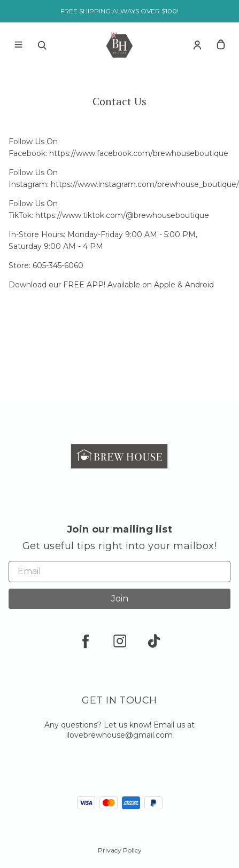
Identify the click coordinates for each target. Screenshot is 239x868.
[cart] (221, 45)
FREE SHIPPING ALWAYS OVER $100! (119, 11)
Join (120, 599)
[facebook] (86, 641)
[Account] (197, 45)
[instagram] (120, 641)
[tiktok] (154, 641)
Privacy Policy (120, 850)
